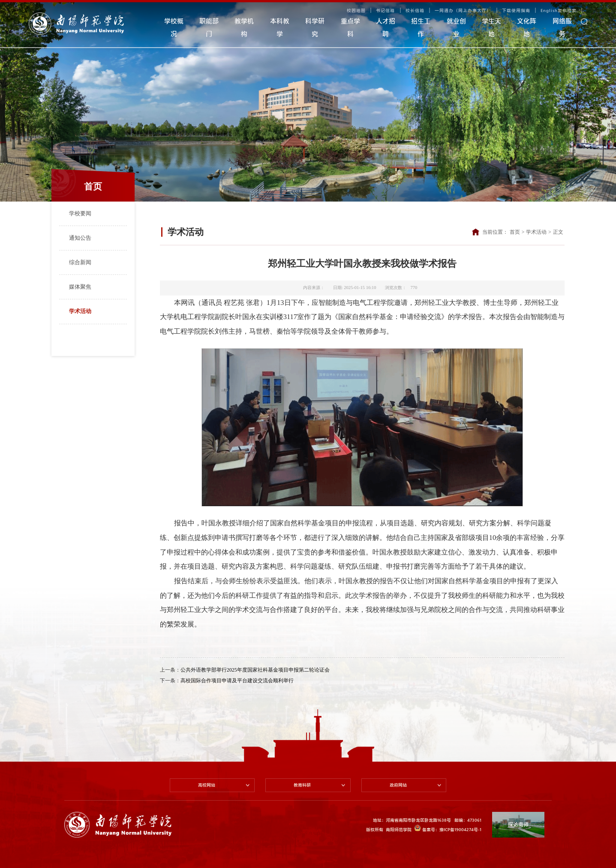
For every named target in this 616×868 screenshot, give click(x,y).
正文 (558, 232)
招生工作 (421, 27)
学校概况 (174, 27)
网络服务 (562, 27)
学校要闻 (80, 213)
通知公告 (80, 238)
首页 (515, 232)
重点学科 (350, 27)
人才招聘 (386, 27)
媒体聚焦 (80, 287)
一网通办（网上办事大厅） (463, 10)
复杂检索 (567, 10)
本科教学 (280, 27)
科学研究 (315, 27)
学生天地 (491, 27)
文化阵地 (527, 27)
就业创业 (456, 27)
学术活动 (80, 311)
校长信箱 (415, 10)
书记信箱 (385, 10)
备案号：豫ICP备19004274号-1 (448, 828)
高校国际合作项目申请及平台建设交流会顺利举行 (237, 681)
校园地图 (356, 10)
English (549, 10)
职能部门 (209, 27)
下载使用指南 (516, 10)
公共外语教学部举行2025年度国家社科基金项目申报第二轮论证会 (255, 670)
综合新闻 (80, 262)
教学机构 (244, 27)
